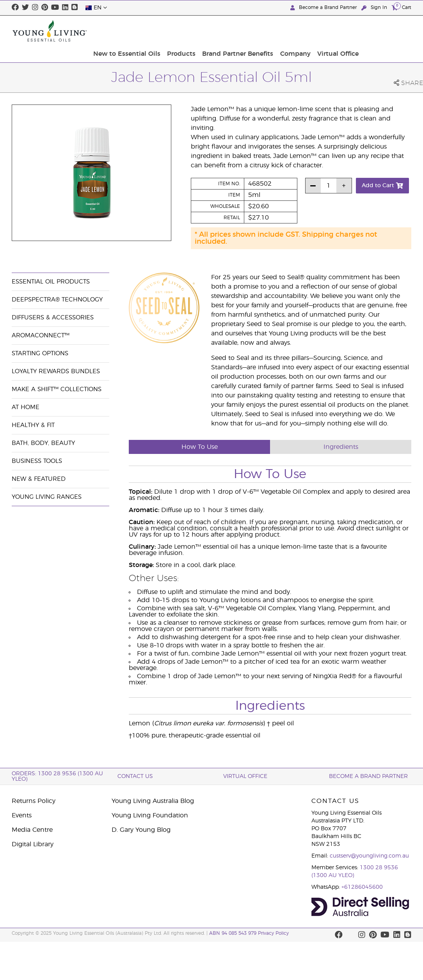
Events (22, 815)
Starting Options (40, 354)
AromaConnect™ (41, 336)
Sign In (375, 8)
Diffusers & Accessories (53, 318)
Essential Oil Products (51, 282)
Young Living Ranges (47, 497)
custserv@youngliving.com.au (369, 856)
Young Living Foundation (150, 815)
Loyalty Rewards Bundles (56, 371)
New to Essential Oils (185, 31)
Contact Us (135, 776)
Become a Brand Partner (324, 8)
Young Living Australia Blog (153, 801)
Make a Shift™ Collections (57, 389)
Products (238, 31)
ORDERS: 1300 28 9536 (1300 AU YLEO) (57, 776)
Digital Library (33, 844)
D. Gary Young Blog (141, 830)
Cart (402, 7)
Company (348, 31)
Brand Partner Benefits (292, 31)
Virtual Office (388, 31)
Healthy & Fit (33, 425)
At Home (26, 407)
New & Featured (39, 479)
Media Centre (32, 830)
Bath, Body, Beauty (43, 443)
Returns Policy (34, 801)
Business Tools (37, 461)
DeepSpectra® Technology (57, 300)
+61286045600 (362, 887)
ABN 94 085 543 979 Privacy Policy (249, 933)
